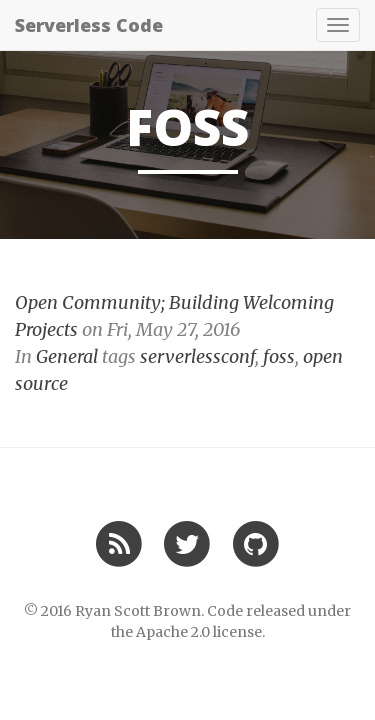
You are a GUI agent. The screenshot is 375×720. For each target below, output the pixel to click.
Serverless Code (89, 25)
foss (279, 356)
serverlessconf (197, 356)
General (67, 356)
